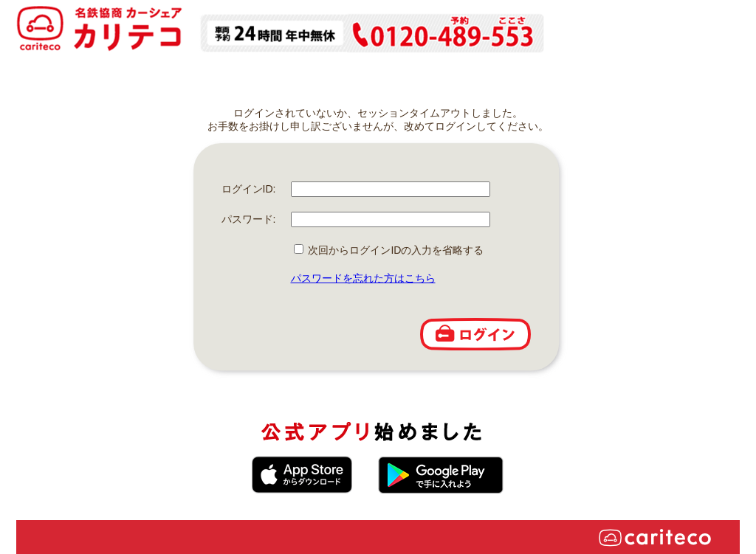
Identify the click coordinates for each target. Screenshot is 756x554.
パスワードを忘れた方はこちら (363, 278)
